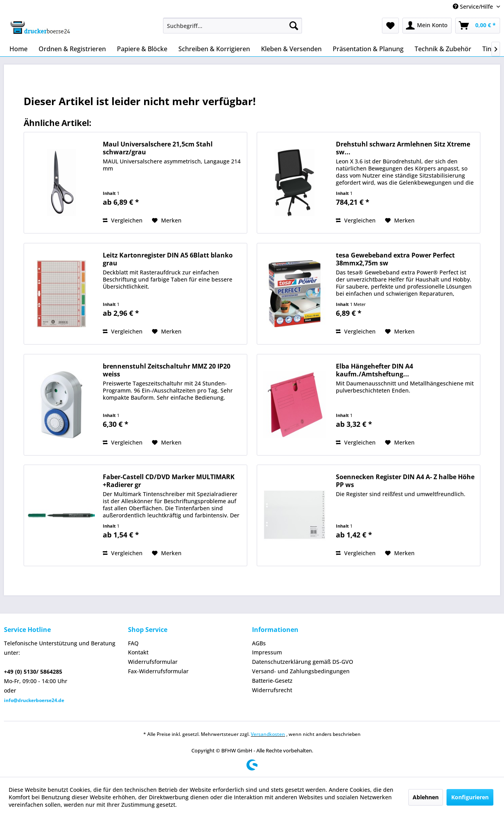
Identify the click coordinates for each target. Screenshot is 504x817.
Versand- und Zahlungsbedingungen (301, 671)
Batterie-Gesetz (272, 681)
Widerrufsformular (153, 662)
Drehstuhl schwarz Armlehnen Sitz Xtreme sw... (403, 148)
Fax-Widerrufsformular (158, 671)
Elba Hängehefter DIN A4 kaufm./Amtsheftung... (374, 370)
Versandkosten (268, 734)
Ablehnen (426, 797)
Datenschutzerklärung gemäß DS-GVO (303, 662)
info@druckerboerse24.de (34, 700)
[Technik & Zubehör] (443, 49)
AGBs (259, 643)
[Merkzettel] (390, 26)
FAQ (133, 643)
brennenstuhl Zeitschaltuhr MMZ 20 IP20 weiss (167, 370)
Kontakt (138, 652)
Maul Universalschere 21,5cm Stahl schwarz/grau (158, 148)
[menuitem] (233, 26)
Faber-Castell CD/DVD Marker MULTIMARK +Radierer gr (169, 481)
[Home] (19, 49)
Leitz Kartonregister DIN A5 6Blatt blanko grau (168, 259)
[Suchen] (294, 26)
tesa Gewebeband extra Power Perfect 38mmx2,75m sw (395, 259)
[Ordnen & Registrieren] (72, 49)
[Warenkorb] (478, 26)
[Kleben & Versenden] (291, 49)
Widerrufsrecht (272, 690)
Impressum (267, 652)
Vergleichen (123, 220)
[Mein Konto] (427, 26)
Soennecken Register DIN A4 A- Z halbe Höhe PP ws (405, 481)
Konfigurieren (470, 797)
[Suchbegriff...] (233, 26)
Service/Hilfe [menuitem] (474, 6)
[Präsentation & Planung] (368, 49)
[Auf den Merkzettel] (167, 220)
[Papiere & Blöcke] (142, 49)
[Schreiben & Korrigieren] (214, 49)
